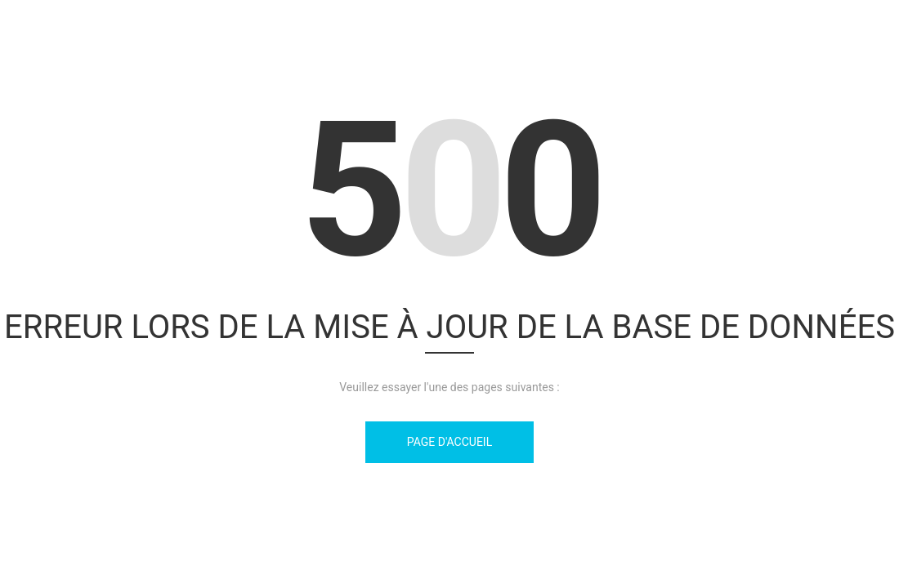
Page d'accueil (449, 442)
